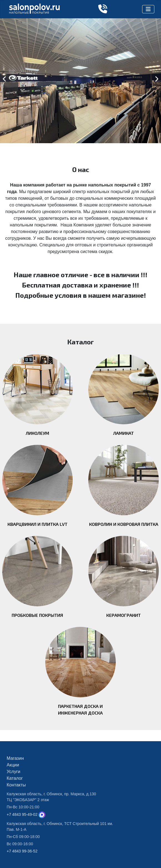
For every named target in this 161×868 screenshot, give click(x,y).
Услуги (13, 772)
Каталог (15, 778)
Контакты (16, 785)
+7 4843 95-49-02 (22, 814)
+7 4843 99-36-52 (22, 851)
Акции (13, 765)
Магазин (15, 758)
